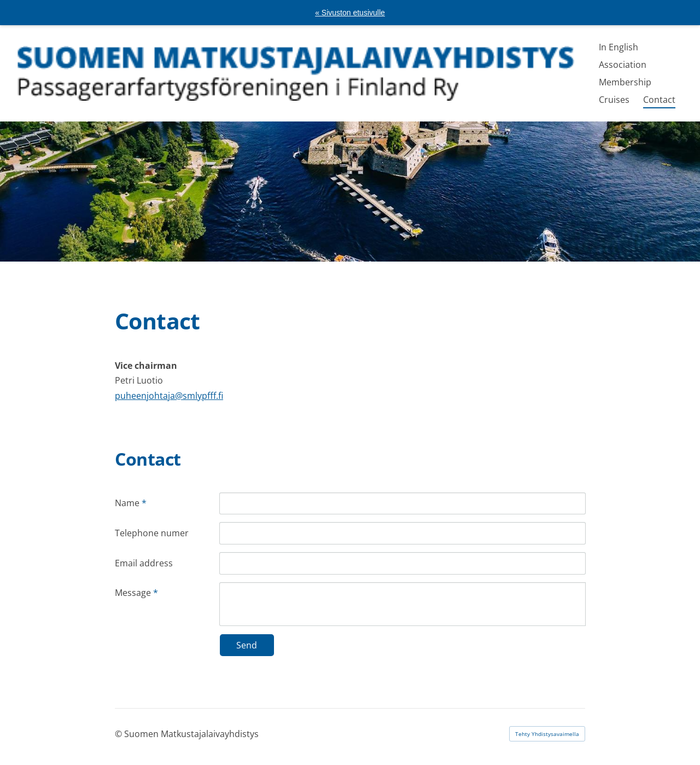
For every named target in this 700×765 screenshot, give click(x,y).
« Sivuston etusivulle (350, 13)
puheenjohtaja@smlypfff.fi (169, 396)
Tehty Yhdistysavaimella (547, 734)
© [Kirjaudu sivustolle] (119, 734)
